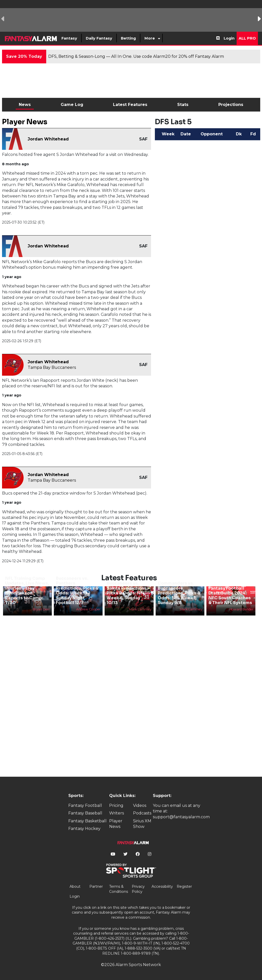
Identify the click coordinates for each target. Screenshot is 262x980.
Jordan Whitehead (48, 139)
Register (184, 886)
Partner (96, 886)
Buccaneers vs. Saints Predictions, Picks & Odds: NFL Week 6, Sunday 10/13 (127, 593)
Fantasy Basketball (87, 821)
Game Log (72, 105)
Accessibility (162, 886)
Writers (117, 813)
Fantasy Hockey (84, 829)
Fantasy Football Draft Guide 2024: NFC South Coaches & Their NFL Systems (230, 596)
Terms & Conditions (119, 889)
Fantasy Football (85, 805)
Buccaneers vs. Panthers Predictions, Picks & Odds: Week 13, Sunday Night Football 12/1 (77, 591)
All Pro (247, 38)
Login (229, 38)
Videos (140, 805)
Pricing (116, 805)
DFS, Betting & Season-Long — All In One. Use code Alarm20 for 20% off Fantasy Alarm (136, 56)
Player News (116, 824)
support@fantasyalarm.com (181, 817)
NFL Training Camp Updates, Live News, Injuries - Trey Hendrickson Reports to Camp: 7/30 (27, 591)
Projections (231, 105)
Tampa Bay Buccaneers (52, 367)
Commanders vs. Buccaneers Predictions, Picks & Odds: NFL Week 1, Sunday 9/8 (179, 593)
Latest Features (130, 105)
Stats (183, 105)
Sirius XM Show (142, 824)
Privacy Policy (138, 889)
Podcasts (142, 813)
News (25, 105)
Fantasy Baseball (85, 813)
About (75, 886)
